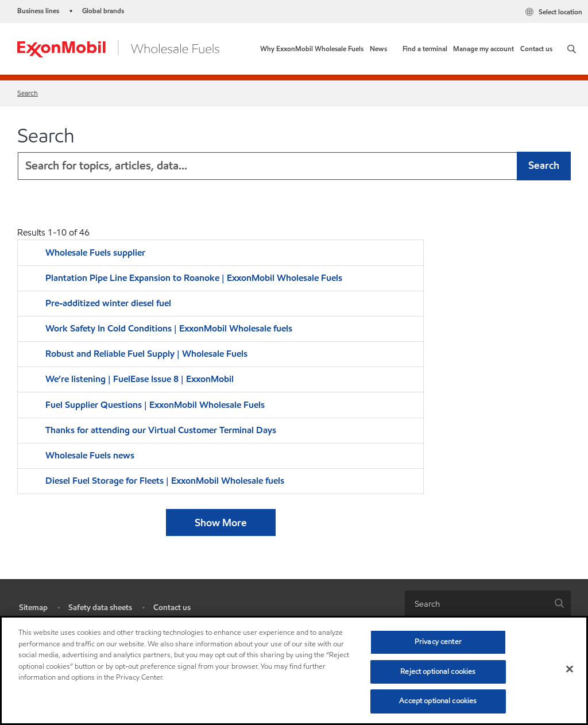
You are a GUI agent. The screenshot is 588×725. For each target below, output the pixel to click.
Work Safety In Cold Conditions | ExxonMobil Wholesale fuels (169, 328)
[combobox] (294, 166)
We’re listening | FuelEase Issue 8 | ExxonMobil (140, 379)
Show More (221, 522)
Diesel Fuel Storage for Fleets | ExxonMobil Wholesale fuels (165, 481)
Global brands (103, 11)
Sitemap (33, 608)
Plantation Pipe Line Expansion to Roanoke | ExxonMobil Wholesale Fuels (194, 278)
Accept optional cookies (438, 701)
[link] (312, 49)
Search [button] (544, 165)
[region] (294, 670)
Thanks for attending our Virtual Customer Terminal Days (161, 430)
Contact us (172, 608)
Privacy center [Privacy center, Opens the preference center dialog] (438, 642)
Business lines (38, 11)
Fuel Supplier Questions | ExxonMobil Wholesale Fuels (155, 405)
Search (28, 93)
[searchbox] (476, 603)
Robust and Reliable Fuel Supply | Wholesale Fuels (146, 354)
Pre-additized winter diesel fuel (109, 303)
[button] (572, 49)
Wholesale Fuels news (90, 455)
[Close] (570, 669)
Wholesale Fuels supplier (95, 252)
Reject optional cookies (438, 672)
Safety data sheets (100, 608)
